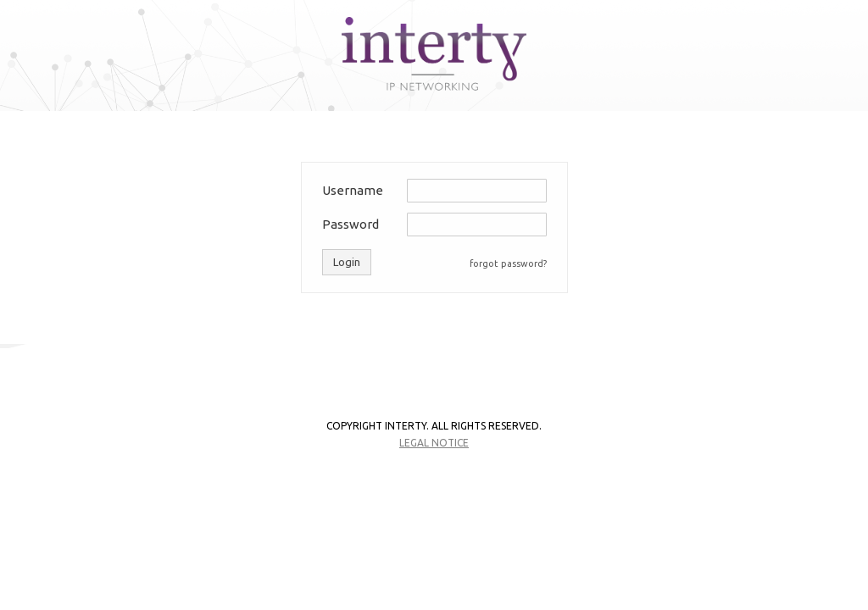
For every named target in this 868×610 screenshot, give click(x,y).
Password (351, 224)
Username (353, 190)
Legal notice (434, 443)
